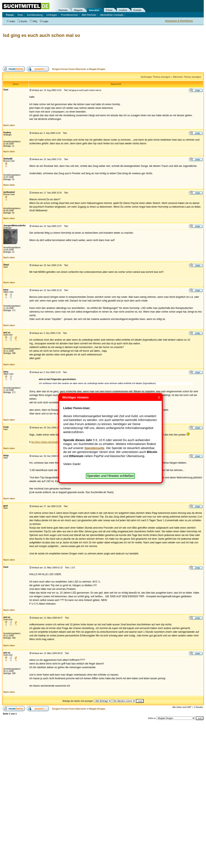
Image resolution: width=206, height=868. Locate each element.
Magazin (78, 10)
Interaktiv (94, 10)
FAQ (33, 21)
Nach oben (9, 125)
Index (11, 21)
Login (44, 21)
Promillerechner (69, 15)
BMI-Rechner (89, 15)
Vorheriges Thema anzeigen (155, 77)
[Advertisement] (77, 52)
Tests (20, 15)
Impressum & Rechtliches (179, 21)
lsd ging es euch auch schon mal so (42, 35)
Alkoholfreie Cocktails (112, 15)
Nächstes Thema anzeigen (187, 77)
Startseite (63, 10)
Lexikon (123, 10)
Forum (109, 10)
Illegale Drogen (97, 69)
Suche (22, 21)
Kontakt (137, 10)
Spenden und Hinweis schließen (110, 476)
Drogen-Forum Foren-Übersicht (69, 69)
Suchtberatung (35, 15)
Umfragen (52, 15)
